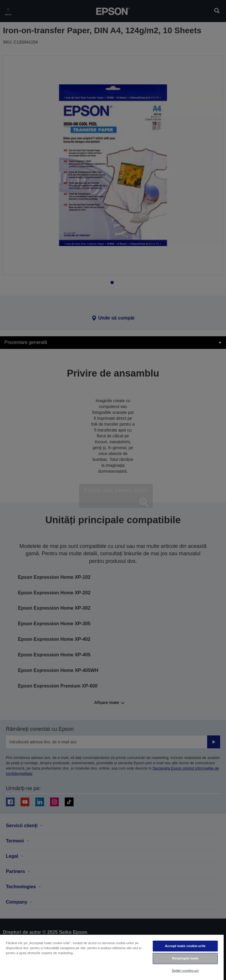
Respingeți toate (185, 958)
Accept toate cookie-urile (185, 946)
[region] (112, 957)
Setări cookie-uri (185, 971)
